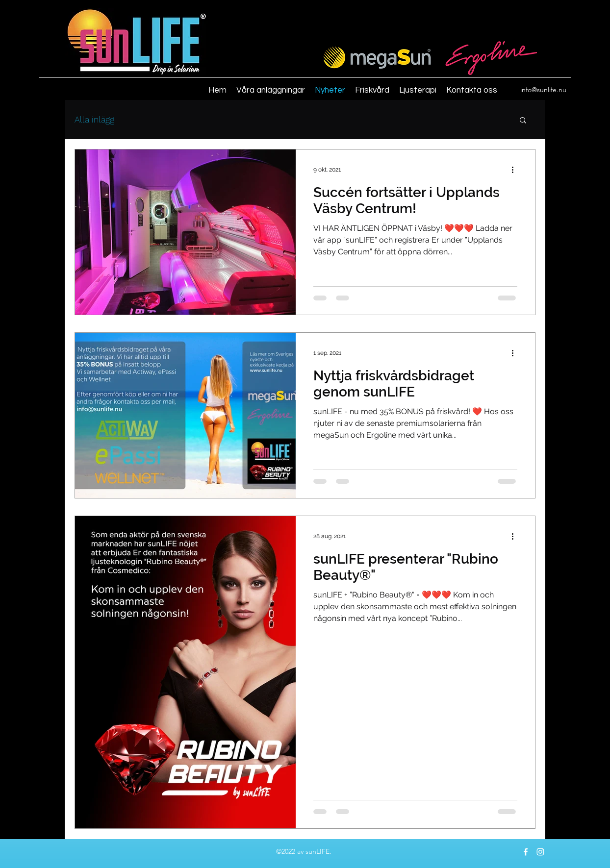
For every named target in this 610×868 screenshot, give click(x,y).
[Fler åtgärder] (516, 170)
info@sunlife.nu (543, 90)
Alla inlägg (94, 119)
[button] (523, 121)
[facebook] (526, 852)
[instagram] (540, 852)
